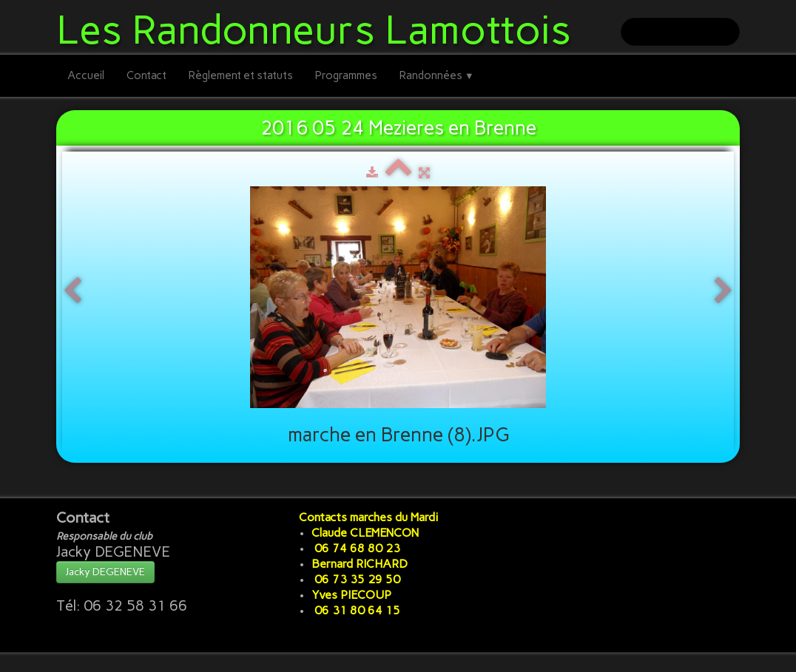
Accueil (86, 75)
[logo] (319, 27)
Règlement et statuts (241, 75)
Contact (146, 75)
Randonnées (437, 75)
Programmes (346, 75)
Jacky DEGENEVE (105, 572)
